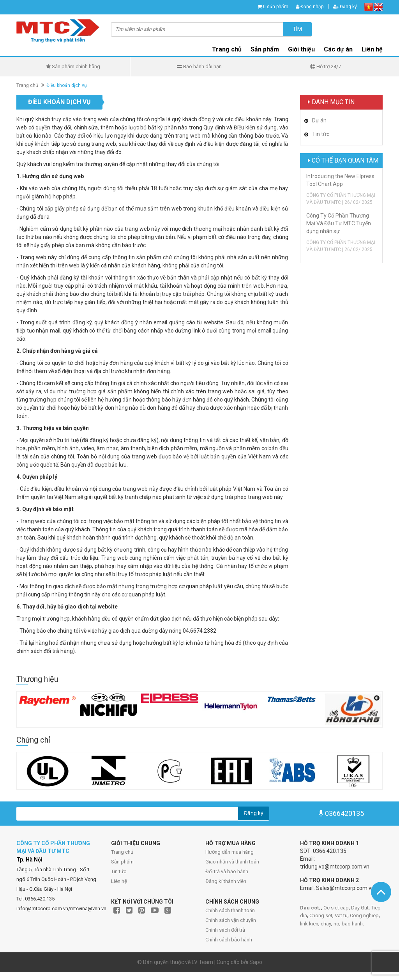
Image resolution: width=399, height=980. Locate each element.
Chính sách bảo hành (229, 940)
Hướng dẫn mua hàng (230, 852)
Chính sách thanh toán (230, 910)
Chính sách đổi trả (225, 930)
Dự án (319, 120)
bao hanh (352, 924)
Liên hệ (119, 881)
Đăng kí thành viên (226, 881)
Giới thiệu (301, 49)
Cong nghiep (364, 915)
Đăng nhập (310, 7)
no (336, 924)
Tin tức (321, 134)
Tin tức (119, 871)
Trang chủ (122, 852)
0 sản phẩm (276, 7)
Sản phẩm (122, 862)
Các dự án (338, 49)
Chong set (321, 915)
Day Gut (360, 908)
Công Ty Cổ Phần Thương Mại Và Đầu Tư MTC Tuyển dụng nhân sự (339, 223)
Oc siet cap (336, 908)
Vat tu (341, 915)
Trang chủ (227, 49)
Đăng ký (345, 7)
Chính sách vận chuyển (231, 920)
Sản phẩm (265, 49)
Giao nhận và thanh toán (232, 862)
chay (326, 924)
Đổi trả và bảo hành (227, 871)
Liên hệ (372, 49)
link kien (309, 924)
